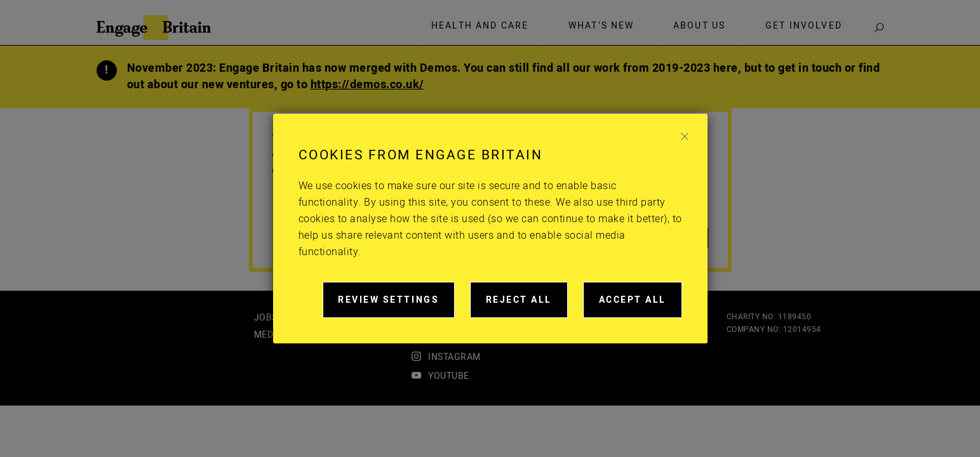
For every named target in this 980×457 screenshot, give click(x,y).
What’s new (601, 26)
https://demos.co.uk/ (367, 85)
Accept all (641, 306)
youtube (449, 376)
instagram (454, 357)
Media (268, 335)
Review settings (396, 306)
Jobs (266, 318)
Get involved (804, 26)
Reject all (527, 306)
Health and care (480, 26)
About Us (699, 26)
